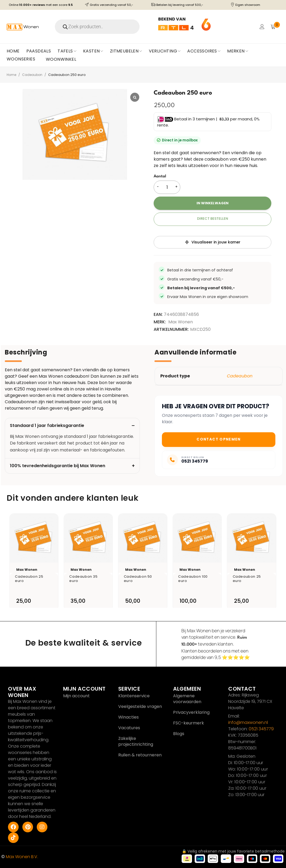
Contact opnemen (218, 439)
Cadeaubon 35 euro (85, 578)
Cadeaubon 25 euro (31, 578)
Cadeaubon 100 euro (195, 578)
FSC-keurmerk (189, 723)
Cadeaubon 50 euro (140, 578)
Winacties (128, 717)
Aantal (160, 176)
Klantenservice (134, 696)
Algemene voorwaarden (187, 699)
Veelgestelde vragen (140, 706)
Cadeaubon (34, 75)
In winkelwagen (213, 203)
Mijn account (76, 696)
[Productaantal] (167, 187)
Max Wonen (181, 322)
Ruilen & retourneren (140, 755)
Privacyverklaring (191, 712)
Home (12, 75)
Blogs (179, 734)
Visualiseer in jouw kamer (213, 242)
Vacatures (129, 728)
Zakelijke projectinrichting (136, 741)
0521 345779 (261, 729)
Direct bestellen (213, 219)
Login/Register (261, 27)
